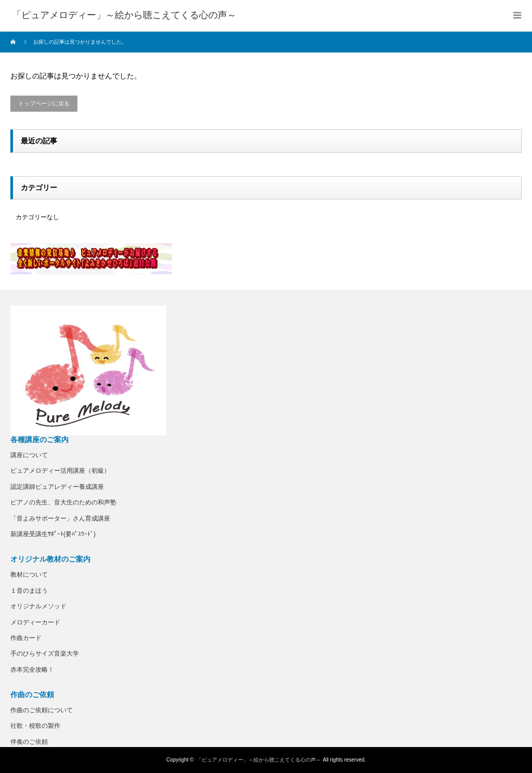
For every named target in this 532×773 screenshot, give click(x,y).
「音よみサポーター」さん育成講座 (60, 518)
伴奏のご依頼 (29, 742)
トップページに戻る (44, 103)
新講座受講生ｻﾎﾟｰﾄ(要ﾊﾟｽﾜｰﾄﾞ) (53, 534)
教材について (29, 575)
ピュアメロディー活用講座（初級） (60, 471)
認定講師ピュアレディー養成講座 (57, 487)
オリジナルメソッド (38, 606)
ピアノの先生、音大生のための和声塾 (63, 502)
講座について (29, 455)
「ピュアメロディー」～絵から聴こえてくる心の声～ (259, 760)
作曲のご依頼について (42, 710)
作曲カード (26, 638)
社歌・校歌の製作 (35, 726)
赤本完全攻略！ (32, 670)
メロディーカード (35, 622)
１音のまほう (29, 591)
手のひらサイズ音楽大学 (45, 654)
